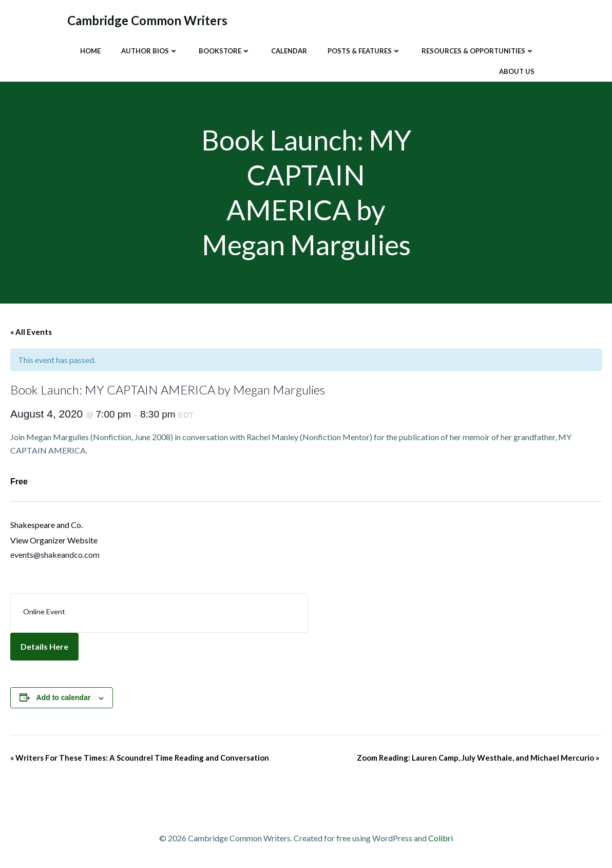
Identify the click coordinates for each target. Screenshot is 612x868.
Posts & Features (364, 51)
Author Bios (150, 51)
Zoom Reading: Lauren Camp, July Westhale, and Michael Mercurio (478, 758)
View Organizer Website (54, 540)
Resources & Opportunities (478, 51)
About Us (517, 71)
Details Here (44, 646)
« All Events (31, 332)
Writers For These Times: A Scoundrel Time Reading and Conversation (140, 758)
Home (90, 51)
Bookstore (225, 51)
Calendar (289, 51)
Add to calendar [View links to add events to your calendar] (64, 697)
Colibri (441, 838)
